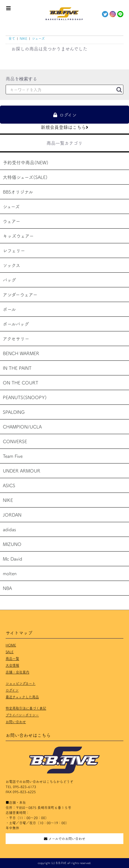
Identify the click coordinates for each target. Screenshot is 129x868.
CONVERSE (15, 441)
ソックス (12, 265)
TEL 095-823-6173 (21, 787)
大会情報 (12, 665)
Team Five (13, 456)
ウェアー (12, 221)
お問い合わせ (16, 722)
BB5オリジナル (18, 192)
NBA (7, 588)
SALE (10, 652)
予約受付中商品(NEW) (26, 162)
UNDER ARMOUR (22, 471)
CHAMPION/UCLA (22, 427)
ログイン (12, 690)
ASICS (9, 485)
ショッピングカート (21, 683)
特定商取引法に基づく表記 (26, 708)
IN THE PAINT (17, 368)
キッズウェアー (18, 236)
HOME (11, 645)
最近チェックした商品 (22, 697)
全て (12, 38)
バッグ (9, 280)
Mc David (13, 559)
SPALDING (14, 412)
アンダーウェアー (20, 294)
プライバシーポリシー (22, 715)
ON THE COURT (21, 382)
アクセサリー (16, 338)
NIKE (8, 500)
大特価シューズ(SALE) (25, 177)
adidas (9, 529)
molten (10, 573)
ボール (9, 309)
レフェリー (14, 250)
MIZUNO (12, 544)
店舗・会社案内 (17, 672)
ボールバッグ (16, 324)
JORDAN (12, 515)
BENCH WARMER (21, 353)
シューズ (11, 206)
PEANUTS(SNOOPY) (25, 397)
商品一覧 (12, 658)
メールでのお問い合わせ (65, 839)
